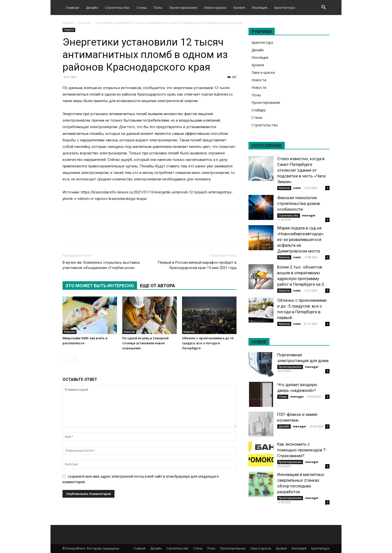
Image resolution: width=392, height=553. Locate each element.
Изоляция (260, 8)
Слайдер (259, 110)
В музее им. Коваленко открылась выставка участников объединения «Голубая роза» (101, 265)
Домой (68, 23)
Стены (142, 8)
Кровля (239, 8)
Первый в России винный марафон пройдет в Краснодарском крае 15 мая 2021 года (197, 265)
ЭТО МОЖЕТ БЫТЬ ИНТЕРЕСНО (100, 286)
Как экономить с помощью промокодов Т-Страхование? (302, 450)
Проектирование (183, 8)
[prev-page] (66, 358)
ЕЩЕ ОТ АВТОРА (157, 286)
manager (309, 215)
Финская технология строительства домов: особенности (299, 203)
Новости (84, 23)
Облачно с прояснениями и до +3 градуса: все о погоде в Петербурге (208, 343)
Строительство (117, 8)
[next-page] (74, 358)
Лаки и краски (215, 8)
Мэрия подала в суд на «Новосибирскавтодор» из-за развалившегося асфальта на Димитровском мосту (300, 239)
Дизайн (92, 8)
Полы (158, 8)
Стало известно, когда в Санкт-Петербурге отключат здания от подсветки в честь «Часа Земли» (301, 170)
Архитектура (285, 8)
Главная (72, 8)
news (297, 188)
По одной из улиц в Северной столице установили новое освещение (145, 343)
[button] (323, 8)
